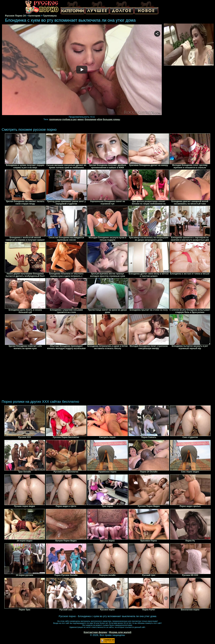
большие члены (111, 119)
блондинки (90, 119)
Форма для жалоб (120, 632)
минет (81, 119)
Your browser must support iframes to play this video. (82, 70)
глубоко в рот (70, 119)
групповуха (55, 119)
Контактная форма (95, 632)
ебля (100, 119)
